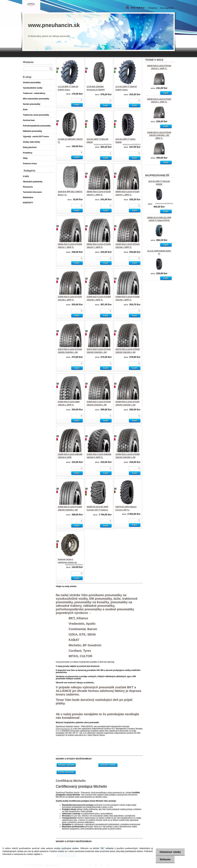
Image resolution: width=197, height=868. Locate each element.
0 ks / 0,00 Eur (138, 8)
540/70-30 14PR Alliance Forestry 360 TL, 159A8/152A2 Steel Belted (127, 510)
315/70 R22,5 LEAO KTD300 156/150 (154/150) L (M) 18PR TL (128, 352)
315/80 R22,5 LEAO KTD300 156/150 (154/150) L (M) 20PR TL (128, 457)
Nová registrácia (167, 8)
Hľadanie (28, 62)
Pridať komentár (66, 772)
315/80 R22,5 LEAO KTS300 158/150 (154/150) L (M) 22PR (70, 510)
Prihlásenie (152, 8)
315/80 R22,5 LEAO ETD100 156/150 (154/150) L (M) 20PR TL (159, 135)
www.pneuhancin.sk (64, 729)
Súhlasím (165, 859)
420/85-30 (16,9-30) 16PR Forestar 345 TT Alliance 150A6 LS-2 (97, 510)
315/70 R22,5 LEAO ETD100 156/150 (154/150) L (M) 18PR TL (70, 352)
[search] (51, 69)
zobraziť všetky (108, 765)
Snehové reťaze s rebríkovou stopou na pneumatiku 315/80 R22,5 (69, 562)
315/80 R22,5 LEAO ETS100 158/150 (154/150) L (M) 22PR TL (127, 405)
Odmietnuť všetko (170, 852)
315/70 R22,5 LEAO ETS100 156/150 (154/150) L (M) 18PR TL (99, 352)
